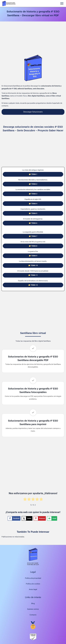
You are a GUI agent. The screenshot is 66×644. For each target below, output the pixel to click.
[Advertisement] (33, 38)
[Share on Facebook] (14, 518)
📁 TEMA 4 (33, 204)
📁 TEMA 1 (33, 174)
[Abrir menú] (62, 3)
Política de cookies (33, 584)
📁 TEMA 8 (33, 246)
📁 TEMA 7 (33, 236)
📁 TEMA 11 (33, 275)
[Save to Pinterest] (40, 518)
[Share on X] (27, 518)
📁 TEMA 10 (33, 265)
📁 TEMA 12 (33, 285)
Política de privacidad (33, 578)
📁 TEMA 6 (33, 223)
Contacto (33, 615)
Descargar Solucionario (33, 112)
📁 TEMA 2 (33, 184)
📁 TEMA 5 (33, 213)
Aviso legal (33, 589)
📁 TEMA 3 (33, 194)
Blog (33, 603)
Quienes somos (33, 609)
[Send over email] (52, 518)
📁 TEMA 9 (33, 256)
